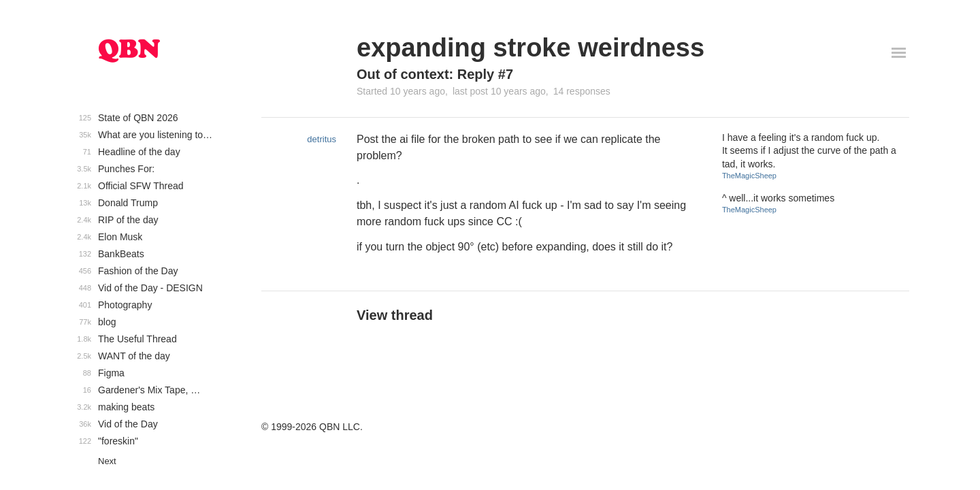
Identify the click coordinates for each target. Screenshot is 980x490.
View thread (395, 315)
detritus (322, 139)
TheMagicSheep (749, 176)
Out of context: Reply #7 (435, 74)
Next (107, 461)
